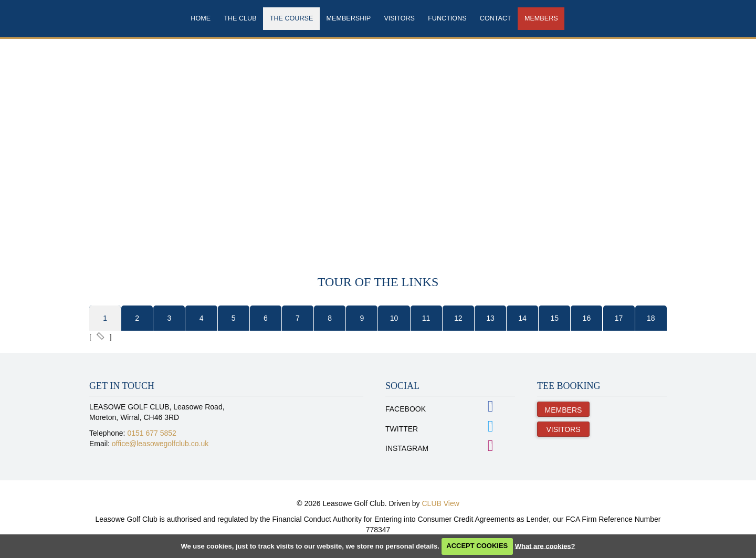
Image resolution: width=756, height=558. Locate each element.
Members (541, 18)
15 (554, 318)
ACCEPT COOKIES (477, 546)
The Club (240, 18)
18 (651, 318)
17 (619, 318)
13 (490, 318)
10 (394, 318)
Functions (447, 18)
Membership (349, 18)
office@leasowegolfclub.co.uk (160, 444)
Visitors (399, 18)
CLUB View (441, 503)
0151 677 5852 (151, 433)
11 (426, 318)
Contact (496, 18)
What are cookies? (545, 546)
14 (522, 318)
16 (587, 318)
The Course (292, 18)
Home (201, 18)
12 (458, 318)
